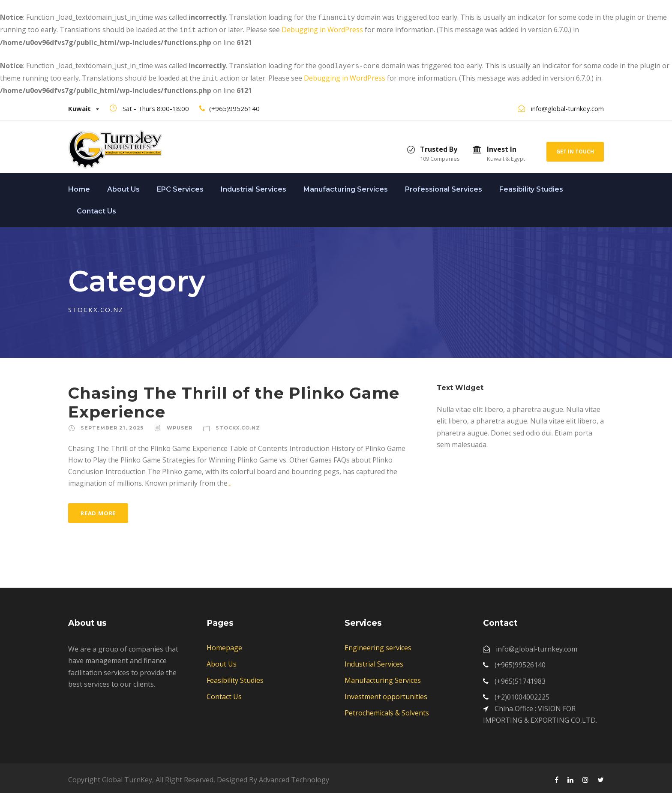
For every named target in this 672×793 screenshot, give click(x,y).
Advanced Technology (294, 776)
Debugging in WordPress (322, 29)
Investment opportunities (386, 693)
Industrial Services (253, 186)
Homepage (224, 644)
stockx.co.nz (238, 424)
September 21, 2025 (112, 424)
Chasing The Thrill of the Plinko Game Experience (234, 399)
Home (79, 186)
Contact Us (96, 208)
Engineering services (378, 644)
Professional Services (444, 186)
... (229, 480)
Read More (98, 510)
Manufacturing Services (346, 186)
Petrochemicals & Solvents (387, 709)
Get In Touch (575, 148)
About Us (123, 186)
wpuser (180, 424)
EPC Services (180, 186)
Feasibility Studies (531, 186)
